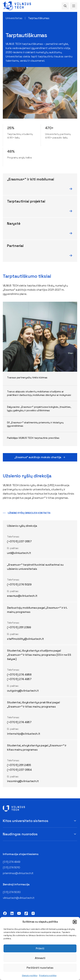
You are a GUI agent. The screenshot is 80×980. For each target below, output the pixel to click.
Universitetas (14, 18)
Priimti (40, 948)
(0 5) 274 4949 (11, 862)
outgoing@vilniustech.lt (23, 691)
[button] (75, 922)
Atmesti (40, 958)
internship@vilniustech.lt (24, 734)
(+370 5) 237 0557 (19, 541)
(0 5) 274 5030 (12, 892)
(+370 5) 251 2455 (19, 765)
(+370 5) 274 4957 (19, 679)
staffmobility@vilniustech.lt (25, 639)
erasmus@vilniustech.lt (22, 596)
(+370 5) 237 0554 (19, 770)
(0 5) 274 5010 (11, 867)
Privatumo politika (48, 975)
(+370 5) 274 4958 (19, 675)
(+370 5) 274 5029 (19, 584)
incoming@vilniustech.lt (23, 781)
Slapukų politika (30, 975)
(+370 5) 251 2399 (19, 627)
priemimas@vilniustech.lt (18, 873)
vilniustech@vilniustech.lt (19, 898)
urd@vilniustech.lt (19, 553)
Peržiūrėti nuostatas (40, 968)
